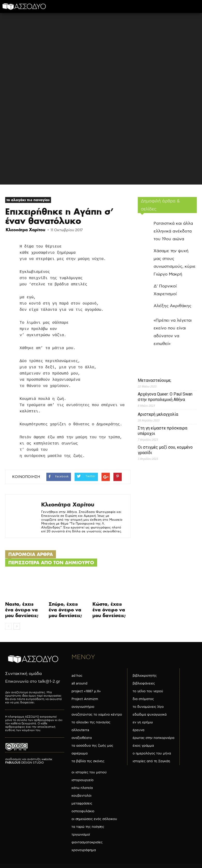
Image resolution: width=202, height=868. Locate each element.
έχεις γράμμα (143, 746)
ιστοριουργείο (82, 780)
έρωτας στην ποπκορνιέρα (153, 738)
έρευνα (138, 730)
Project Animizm (85, 699)
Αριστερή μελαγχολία (158, 414)
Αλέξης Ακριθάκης (172, 306)
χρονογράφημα (84, 850)
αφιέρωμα (80, 753)
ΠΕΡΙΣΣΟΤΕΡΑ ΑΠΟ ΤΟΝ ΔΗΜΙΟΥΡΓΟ (51, 563)
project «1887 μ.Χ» (86, 691)
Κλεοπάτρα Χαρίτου (26, 230)
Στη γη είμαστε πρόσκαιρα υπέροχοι (163, 431)
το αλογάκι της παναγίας (28, 200)
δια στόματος (143, 699)
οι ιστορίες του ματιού (89, 772)
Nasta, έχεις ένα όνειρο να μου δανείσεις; (22, 610)
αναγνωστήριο (83, 707)
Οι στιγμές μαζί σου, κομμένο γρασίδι (165, 450)
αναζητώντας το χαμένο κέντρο (97, 715)
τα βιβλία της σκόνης (88, 761)
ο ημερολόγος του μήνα (152, 753)
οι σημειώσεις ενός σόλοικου (94, 819)
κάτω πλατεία (82, 788)
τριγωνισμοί (81, 835)
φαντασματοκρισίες (87, 842)
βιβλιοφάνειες (144, 683)
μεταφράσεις (82, 803)
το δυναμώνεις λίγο (148, 707)
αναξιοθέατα (82, 738)
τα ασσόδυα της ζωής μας (92, 746)
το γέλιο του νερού (148, 691)
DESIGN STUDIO (24, 763)
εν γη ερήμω (143, 722)
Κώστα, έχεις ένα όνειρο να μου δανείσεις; (109, 610)
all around (79, 683)
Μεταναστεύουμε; (154, 380)
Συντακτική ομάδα (23, 674)
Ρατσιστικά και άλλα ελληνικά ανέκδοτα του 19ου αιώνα (173, 231)
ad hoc (77, 676)
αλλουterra (80, 730)
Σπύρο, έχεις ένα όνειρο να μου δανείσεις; (65, 610)
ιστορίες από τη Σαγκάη (151, 761)
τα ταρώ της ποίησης (88, 827)
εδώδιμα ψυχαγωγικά (150, 715)
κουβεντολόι (81, 796)
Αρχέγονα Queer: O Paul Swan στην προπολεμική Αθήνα (165, 397)
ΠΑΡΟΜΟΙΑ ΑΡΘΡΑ (31, 554)
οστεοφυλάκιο (83, 811)
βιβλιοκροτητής (145, 676)
